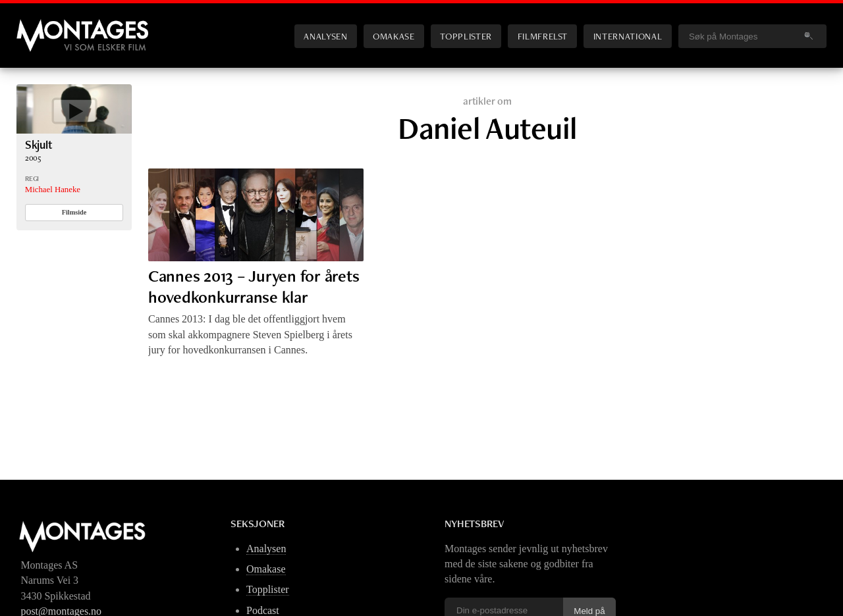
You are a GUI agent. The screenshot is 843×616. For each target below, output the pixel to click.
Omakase (394, 36)
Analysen (325, 36)
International (628, 36)
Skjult (39, 144)
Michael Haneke (53, 190)
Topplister (466, 36)
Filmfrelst (543, 36)
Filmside (74, 212)
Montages (38, 26)
